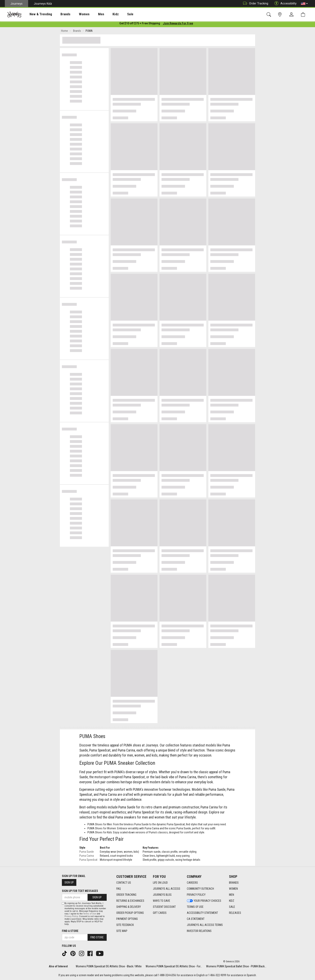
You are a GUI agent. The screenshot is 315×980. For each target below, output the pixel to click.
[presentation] (37, 14)
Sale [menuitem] (116, 14)
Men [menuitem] (90, 14)
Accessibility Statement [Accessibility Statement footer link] (202, 913)
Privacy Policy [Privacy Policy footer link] (196, 895)
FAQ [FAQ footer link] (119, 889)
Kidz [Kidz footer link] (232, 901)
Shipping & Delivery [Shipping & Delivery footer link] (129, 907)
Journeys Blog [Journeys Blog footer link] (162, 895)
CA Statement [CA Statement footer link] (196, 919)
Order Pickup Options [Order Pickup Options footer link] (130, 913)
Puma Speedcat (88, 861)
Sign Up (69, 882)
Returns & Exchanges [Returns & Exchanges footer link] (130, 901)
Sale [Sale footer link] (232, 907)
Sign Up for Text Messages (80, 891)
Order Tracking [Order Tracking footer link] (126, 895)
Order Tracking (255, 4)
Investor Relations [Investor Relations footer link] (199, 931)
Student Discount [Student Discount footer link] (164, 907)
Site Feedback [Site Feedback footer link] (125, 925)
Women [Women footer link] (233, 889)
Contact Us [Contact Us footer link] (124, 883)
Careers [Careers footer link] (192, 883)
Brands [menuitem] (59, 14)
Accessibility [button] (284, 4)
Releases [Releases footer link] (235, 913)
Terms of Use (90, 914)
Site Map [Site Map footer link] (122, 931)
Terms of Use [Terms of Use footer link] (195, 907)
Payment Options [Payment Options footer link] (127, 919)
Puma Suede (87, 852)
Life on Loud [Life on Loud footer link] (160, 883)
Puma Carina (87, 856)
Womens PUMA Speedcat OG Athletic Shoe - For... (174, 966)
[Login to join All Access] (140, 24)
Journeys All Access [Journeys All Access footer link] (167, 889)
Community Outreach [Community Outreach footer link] (200, 889)
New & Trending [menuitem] (37, 14)
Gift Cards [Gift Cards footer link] (160, 913)
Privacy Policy (71, 916)
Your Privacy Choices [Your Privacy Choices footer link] (204, 901)
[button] (304, 4)
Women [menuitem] (76, 14)
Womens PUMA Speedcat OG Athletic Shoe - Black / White (109, 966)
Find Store (97, 937)
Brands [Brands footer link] (234, 883)
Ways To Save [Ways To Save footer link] (162, 901)
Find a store (70, 931)
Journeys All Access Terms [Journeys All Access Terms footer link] (205, 925)
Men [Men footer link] (232, 895)
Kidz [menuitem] (103, 14)
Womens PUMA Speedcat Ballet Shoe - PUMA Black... (236, 966)
